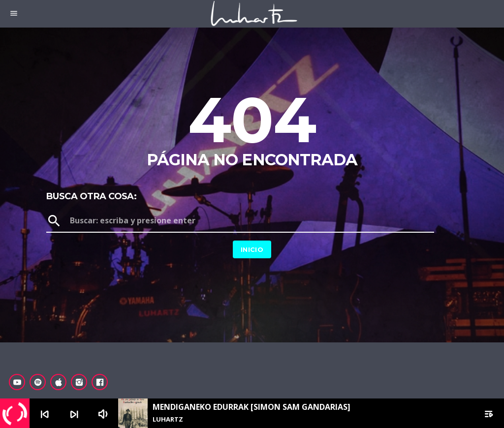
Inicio (252, 249)
